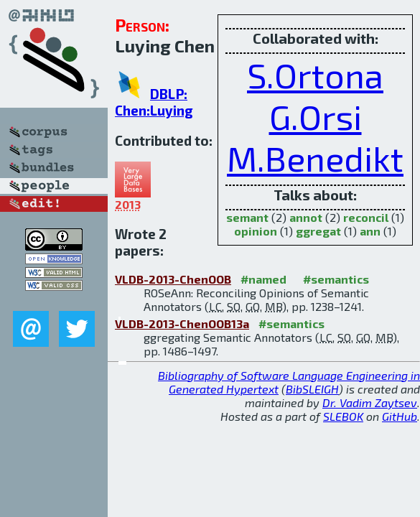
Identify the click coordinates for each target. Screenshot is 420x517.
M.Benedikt (315, 158)
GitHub (400, 416)
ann (370, 231)
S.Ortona (315, 75)
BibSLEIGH (312, 389)
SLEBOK (343, 416)
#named (263, 279)
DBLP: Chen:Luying (154, 102)
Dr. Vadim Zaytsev (370, 402)
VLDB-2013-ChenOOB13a (182, 323)
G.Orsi (316, 116)
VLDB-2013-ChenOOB (173, 279)
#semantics (336, 279)
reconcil (366, 217)
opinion (256, 231)
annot (306, 217)
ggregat (318, 231)
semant (247, 217)
